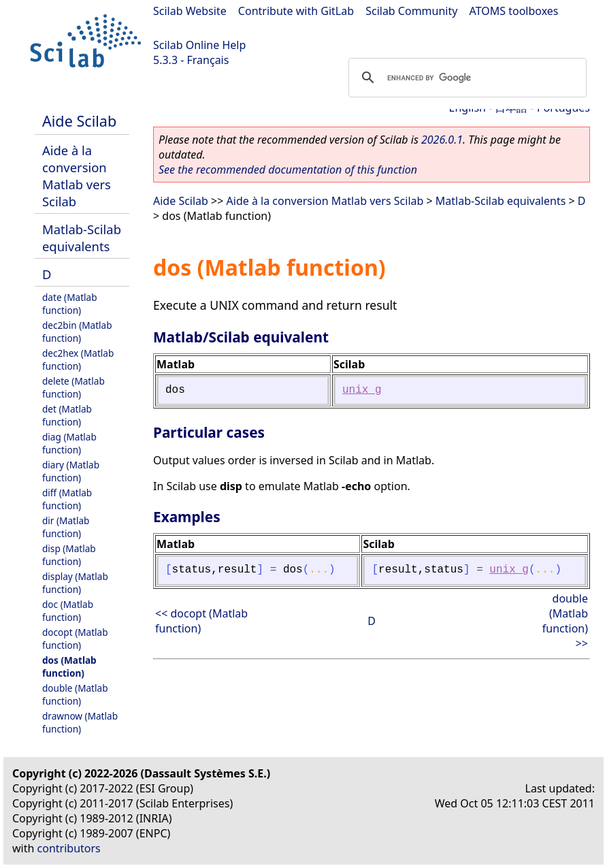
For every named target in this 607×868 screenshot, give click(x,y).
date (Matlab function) (70, 304)
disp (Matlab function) (69, 555)
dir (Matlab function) (66, 527)
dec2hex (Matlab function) (78, 359)
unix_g (362, 390)
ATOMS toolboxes (514, 11)
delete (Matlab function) (73, 387)
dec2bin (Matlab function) (77, 332)
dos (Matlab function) (69, 666)
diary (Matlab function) (71, 471)
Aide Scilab (79, 121)
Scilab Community (411, 11)
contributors (69, 848)
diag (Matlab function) (69, 443)
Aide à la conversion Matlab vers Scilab (77, 176)
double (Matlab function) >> (565, 621)
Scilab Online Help (199, 45)
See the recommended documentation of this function (288, 170)
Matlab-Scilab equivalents (82, 238)
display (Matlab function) (75, 583)
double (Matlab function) (75, 694)
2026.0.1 (442, 140)
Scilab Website (190, 11)
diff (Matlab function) (67, 499)
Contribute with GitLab (296, 11)
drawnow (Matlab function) (80, 722)
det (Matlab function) (67, 415)
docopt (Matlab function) (75, 639)
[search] (465, 78)
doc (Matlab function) (68, 611)
